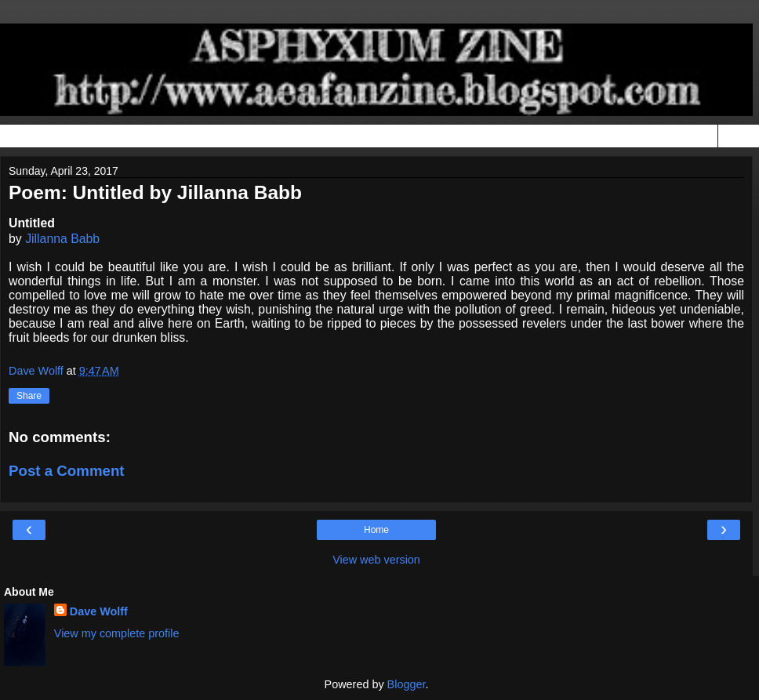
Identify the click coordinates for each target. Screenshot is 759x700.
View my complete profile (117, 633)
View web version (376, 560)
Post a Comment (67, 471)
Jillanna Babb (62, 239)
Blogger (407, 684)
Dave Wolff (99, 611)
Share (29, 396)
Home (376, 530)
